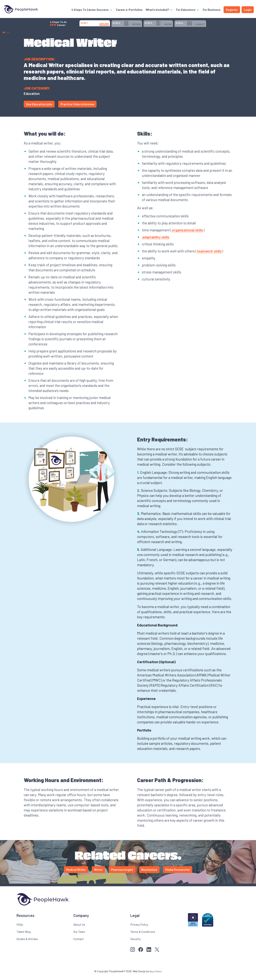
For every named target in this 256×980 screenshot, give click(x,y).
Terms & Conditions (143, 936)
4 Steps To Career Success (92, 10)
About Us (79, 928)
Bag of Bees (156, 975)
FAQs (20, 928)
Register (232, 10)
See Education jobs (39, 108)
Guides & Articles (27, 943)
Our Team (79, 936)
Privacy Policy (139, 928)
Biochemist (149, 873)
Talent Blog (24, 936)
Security (135, 943)
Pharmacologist (122, 873)
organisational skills (187, 234)
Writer (98, 873)
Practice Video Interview (77, 108)
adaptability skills (156, 241)
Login (248, 10)
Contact (79, 943)
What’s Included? (159, 10)
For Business (212, 10)
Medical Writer (76, 873)
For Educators (188, 10)
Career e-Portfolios (129, 10)
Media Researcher (178, 873)
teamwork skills (209, 255)
